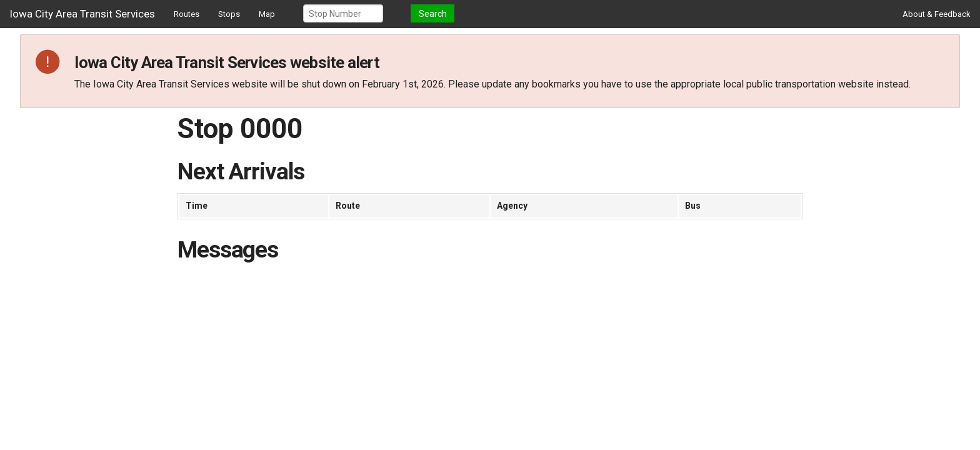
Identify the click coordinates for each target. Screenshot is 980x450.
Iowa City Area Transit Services (82, 14)
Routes (187, 14)
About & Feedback (937, 14)
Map (267, 14)
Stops (229, 14)
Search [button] (433, 14)
